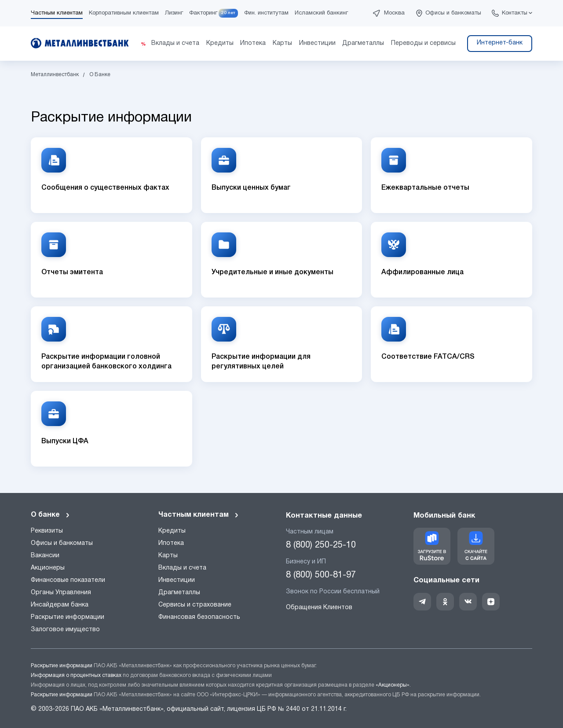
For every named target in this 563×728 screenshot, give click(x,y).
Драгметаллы (179, 593)
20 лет (228, 13)
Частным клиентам (57, 13)
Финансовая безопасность (199, 617)
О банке (51, 515)
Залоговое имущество (65, 630)
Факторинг (203, 13)
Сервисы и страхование (195, 605)
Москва (394, 13)
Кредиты (172, 531)
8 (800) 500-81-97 (321, 575)
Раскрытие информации (68, 617)
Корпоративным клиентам (124, 13)
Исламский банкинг (321, 13)
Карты (168, 556)
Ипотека (171, 543)
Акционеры (48, 568)
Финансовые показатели (68, 580)
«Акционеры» (393, 685)
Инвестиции (177, 580)
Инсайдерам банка (60, 605)
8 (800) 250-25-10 (321, 545)
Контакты (515, 13)
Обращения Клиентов (319, 608)
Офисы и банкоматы (453, 13)
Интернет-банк (500, 43)
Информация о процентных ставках (76, 675)
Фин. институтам (266, 13)
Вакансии (45, 556)
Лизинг (174, 13)
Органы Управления (61, 593)
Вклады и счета (182, 568)
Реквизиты (47, 531)
